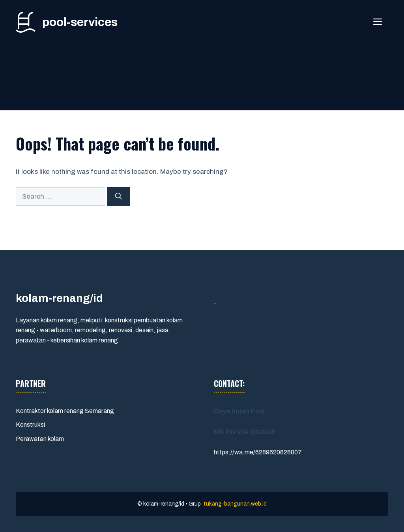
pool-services (80, 22)
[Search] (119, 197)
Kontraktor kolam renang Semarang (65, 411)
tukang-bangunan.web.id (235, 504)
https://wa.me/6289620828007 (258, 452)
